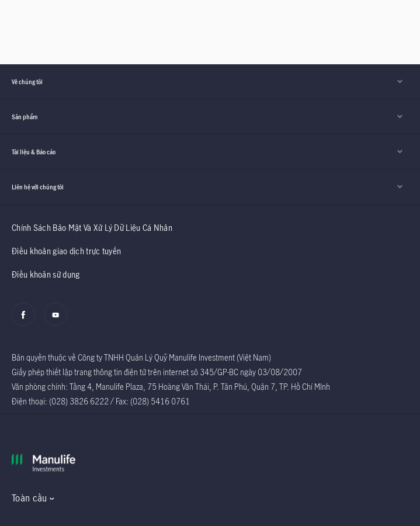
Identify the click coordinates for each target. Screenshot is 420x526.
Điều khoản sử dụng (46, 274)
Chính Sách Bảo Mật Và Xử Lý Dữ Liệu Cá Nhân (92, 228)
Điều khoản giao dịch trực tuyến (66, 251)
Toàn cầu (29, 498)
